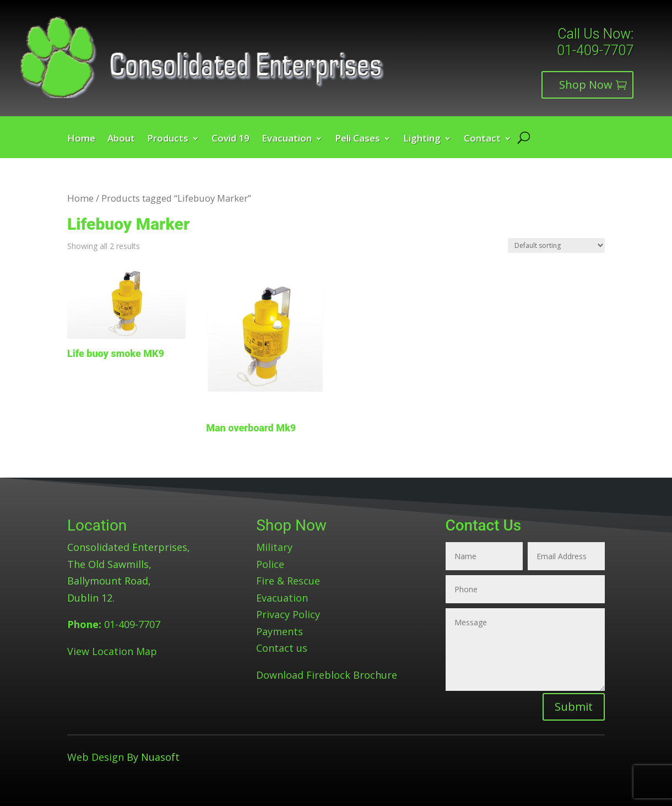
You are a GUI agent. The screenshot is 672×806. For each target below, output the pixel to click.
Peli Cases (357, 139)
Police (270, 564)
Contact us (282, 648)
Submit (574, 707)
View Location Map (112, 651)
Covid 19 (231, 139)
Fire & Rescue (288, 581)
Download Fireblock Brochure (327, 675)
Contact (482, 139)
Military (274, 547)
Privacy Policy (288, 614)
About (121, 139)
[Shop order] (556, 245)
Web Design (96, 757)
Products (168, 139)
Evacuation (287, 139)
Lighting (422, 139)
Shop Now (586, 85)
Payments (280, 631)
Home (81, 139)
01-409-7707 (595, 50)
